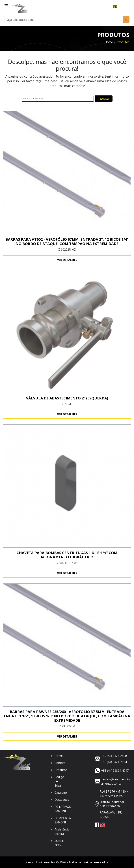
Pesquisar (104, 99)
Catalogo (61, 793)
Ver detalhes (67, 260)
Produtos (61, 770)
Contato (60, 763)
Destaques (62, 800)
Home (109, 42)
